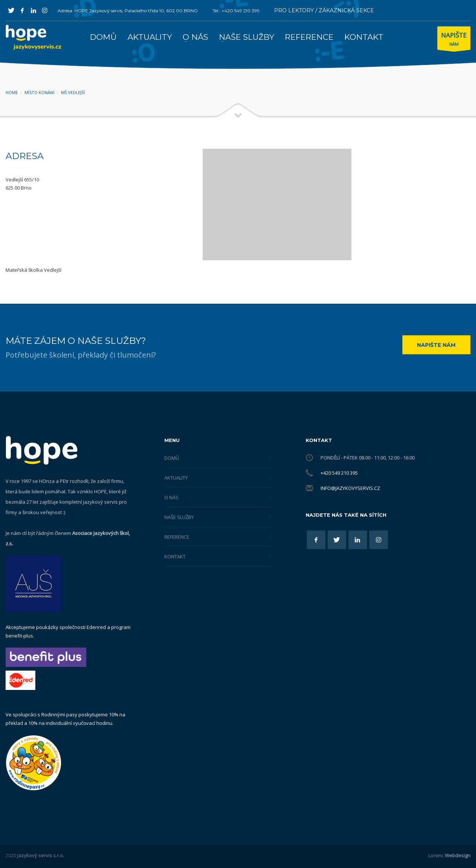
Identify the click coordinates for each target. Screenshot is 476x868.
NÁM (454, 40)
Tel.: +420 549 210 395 (236, 11)
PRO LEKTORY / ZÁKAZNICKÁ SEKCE (324, 10)
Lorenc (449, 855)
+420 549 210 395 (339, 473)
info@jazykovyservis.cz (350, 488)
